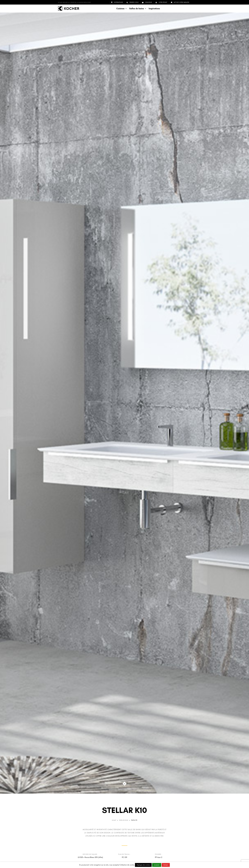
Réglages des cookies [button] (143, 865)
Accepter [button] (157, 865)
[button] (122, 9)
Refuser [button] (166, 865)
